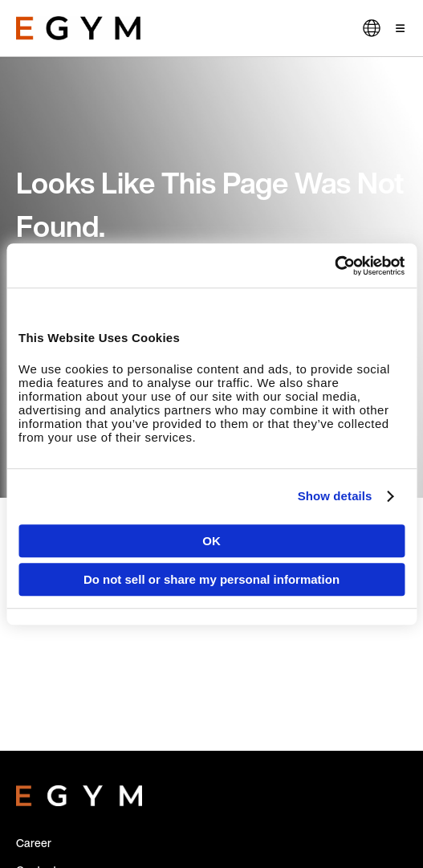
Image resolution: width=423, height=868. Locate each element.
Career (34, 843)
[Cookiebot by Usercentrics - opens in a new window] (334, 266)
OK (211, 541)
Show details (335, 496)
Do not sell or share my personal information (211, 579)
